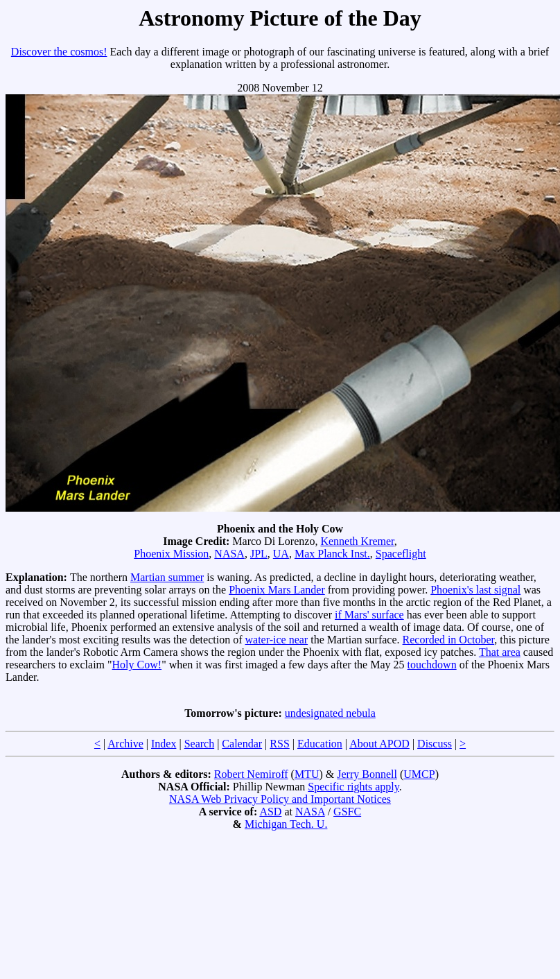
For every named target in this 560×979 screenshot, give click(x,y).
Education (320, 744)
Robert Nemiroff (251, 774)
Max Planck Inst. (332, 554)
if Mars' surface (369, 615)
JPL (259, 554)
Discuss (435, 744)
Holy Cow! (137, 665)
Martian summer (167, 577)
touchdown (432, 665)
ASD (270, 812)
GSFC (347, 812)
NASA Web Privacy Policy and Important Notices (280, 799)
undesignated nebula (330, 713)
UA (281, 554)
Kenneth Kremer (357, 541)
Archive (125, 744)
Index (164, 744)
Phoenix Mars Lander (277, 590)
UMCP (419, 774)
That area (500, 652)
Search (200, 744)
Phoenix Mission (171, 554)
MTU (307, 774)
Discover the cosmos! (59, 52)
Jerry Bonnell (367, 774)
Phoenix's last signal (475, 590)
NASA (229, 554)
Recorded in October (449, 640)
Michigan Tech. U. (286, 824)
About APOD (379, 744)
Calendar (242, 744)
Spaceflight (401, 554)
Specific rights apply (353, 787)
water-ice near (276, 640)
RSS (279, 744)
